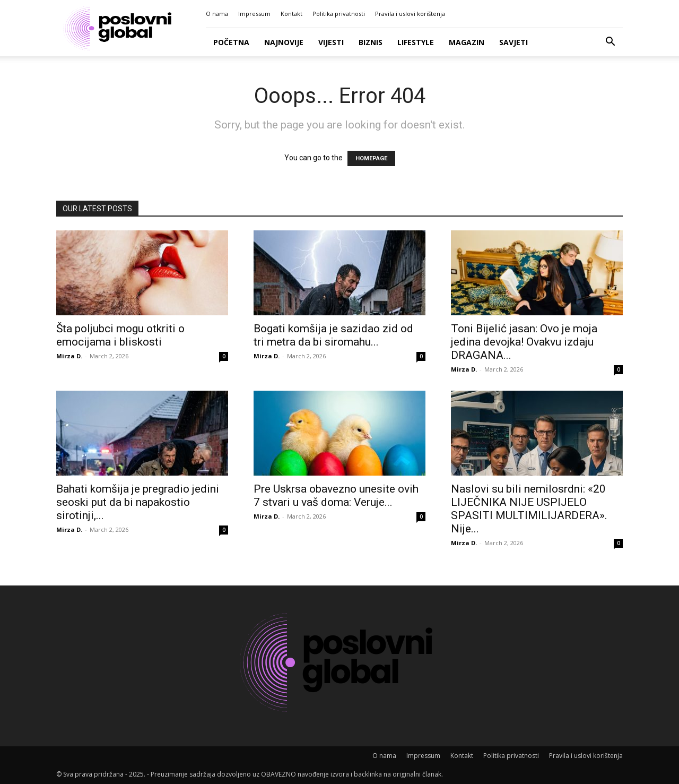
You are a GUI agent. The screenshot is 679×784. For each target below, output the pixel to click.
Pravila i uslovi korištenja (410, 14)
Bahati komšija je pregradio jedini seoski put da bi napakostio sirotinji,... (138, 502)
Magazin (467, 42)
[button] (610, 43)
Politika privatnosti (339, 14)
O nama (217, 14)
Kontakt (291, 14)
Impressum (254, 14)
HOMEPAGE (371, 158)
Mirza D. (69, 356)
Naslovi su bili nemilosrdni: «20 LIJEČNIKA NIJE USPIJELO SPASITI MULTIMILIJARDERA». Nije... (529, 509)
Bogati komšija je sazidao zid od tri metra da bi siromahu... (333, 335)
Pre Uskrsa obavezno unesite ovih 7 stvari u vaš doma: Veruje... (336, 496)
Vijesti (331, 42)
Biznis (371, 42)
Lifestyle (416, 42)
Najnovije (284, 42)
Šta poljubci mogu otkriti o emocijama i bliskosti (120, 335)
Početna (231, 42)
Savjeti (513, 42)
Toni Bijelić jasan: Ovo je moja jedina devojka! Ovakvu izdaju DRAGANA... (524, 342)
